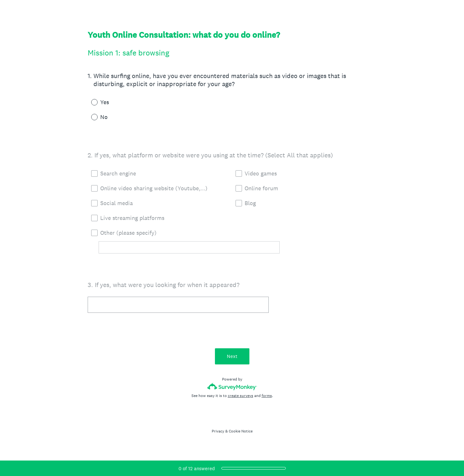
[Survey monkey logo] (232, 387)
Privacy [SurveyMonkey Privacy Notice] (218, 431)
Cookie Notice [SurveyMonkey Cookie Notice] (241, 431)
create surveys (241, 396)
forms (267, 396)
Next (232, 356)
